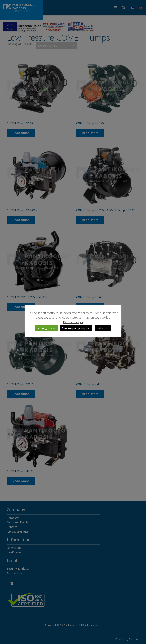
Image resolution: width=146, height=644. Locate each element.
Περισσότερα (73, 322)
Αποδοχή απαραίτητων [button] (76, 328)
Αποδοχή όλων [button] (46, 328)
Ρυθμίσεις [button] (103, 328)
